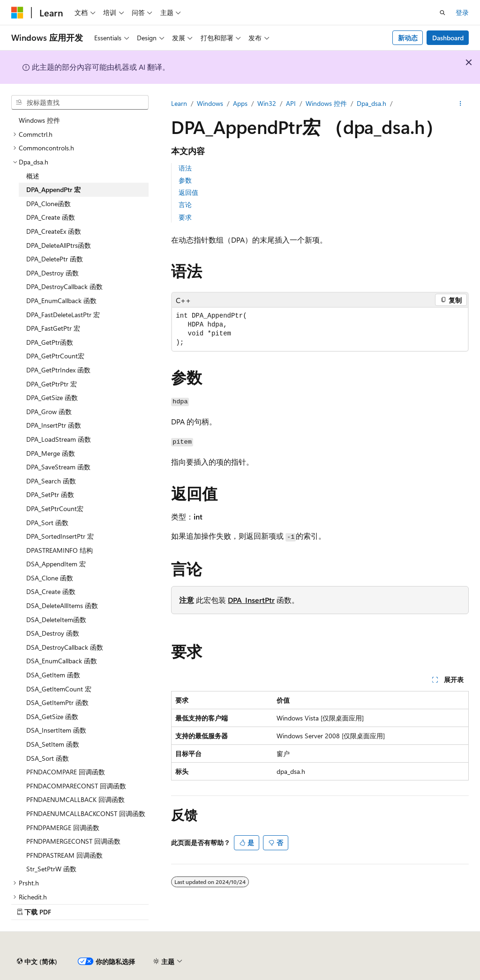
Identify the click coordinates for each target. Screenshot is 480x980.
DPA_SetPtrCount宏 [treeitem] (55, 509)
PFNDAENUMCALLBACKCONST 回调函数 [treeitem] (86, 813)
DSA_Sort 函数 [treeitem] (48, 758)
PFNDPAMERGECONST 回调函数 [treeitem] (73, 841)
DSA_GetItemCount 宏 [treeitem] (59, 689)
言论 (185, 204)
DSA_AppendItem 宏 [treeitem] (56, 564)
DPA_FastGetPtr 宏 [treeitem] (53, 328)
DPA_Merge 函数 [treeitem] (51, 453)
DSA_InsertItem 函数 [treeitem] (56, 730)
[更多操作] (461, 104)
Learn (179, 103)
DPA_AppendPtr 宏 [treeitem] (53, 189)
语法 (185, 168)
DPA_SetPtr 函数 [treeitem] (50, 494)
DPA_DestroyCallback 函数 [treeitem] (64, 286)
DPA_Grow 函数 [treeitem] (49, 412)
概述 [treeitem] (33, 176)
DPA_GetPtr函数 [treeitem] (50, 342)
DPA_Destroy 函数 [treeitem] (52, 273)
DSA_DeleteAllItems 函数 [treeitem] (62, 605)
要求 (185, 217)
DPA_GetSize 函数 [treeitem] (52, 397)
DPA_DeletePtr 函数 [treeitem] (55, 259)
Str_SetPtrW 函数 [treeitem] (51, 869)
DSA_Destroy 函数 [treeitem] (53, 633)
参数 (185, 180)
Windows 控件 (326, 103)
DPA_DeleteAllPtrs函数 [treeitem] (59, 245)
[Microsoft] (17, 13)
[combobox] (80, 103)
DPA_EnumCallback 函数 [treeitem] (61, 301)
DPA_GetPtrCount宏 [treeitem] (55, 356)
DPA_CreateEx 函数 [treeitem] (54, 231)
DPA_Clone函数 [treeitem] (49, 204)
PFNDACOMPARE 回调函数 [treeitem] (66, 772)
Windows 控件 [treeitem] (39, 120)
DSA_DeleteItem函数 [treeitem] (56, 620)
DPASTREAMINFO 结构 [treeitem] (60, 550)
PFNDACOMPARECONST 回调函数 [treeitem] (76, 786)
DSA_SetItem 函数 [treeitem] (53, 744)
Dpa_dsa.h (371, 103)
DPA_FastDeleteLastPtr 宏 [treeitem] (63, 315)
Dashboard (448, 38)
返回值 (188, 192)
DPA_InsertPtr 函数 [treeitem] (54, 425)
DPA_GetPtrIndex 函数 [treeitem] (58, 370)
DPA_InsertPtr (251, 600)
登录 (462, 12)
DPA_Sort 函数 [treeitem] (47, 523)
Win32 (267, 103)
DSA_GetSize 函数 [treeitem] (52, 716)
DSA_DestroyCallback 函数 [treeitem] (65, 647)
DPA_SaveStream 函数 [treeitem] (58, 467)
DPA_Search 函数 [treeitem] (51, 481)
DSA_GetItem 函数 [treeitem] (53, 675)
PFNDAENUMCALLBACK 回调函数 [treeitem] (75, 799)
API (291, 103)
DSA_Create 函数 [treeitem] (51, 591)
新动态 (408, 38)
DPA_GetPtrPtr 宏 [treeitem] (52, 384)
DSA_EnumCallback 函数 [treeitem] (62, 661)
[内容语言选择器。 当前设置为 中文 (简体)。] (37, 962)
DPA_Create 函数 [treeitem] (51, 217)
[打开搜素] (442, 13)
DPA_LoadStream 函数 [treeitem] (59, 439)
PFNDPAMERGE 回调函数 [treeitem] (63, 828)
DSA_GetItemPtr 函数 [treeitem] (57, 702)
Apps (240, 103)
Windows (210, 103)
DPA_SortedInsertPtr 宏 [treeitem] (60, 536)
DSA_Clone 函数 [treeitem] (50, 578)
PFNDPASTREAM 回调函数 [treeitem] (64, 855)
